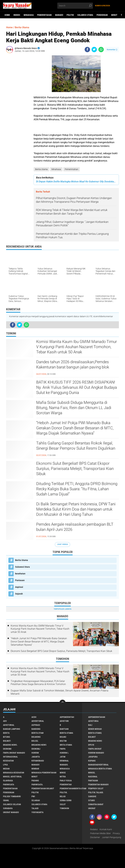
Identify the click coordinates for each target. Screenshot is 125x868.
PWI (33, 796)
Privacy (116, 833)
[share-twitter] (94, 50)
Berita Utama (41, 169)
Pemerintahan (44, 15)
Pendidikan (102, 15)
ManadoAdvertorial (98, 765)
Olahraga (8, 781)
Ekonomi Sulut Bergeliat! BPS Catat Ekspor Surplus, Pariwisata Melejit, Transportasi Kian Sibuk (75, 469)
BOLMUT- (7, 741)
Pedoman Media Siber (100, 833)
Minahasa (29, 15)
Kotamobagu (38, 761)
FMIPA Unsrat (95, 749)
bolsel (35, 741)
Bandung (36, 729)
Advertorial (38, 721)
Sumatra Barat (96, 804)
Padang (35, 781)
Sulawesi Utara (85, 15)
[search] (75, 6)
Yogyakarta (37, 812)
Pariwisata (9, 785)
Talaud (35, 808)
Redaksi (94, 829)
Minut (114, 15)
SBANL (6, 800)
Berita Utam (38, 733)
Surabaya (8, 808)
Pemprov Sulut (96, 788)
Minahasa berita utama (100, 769)
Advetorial (9, 725)
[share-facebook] (87, 50)
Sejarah (19, 594)
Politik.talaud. (96, 792)
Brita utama (66, 745)
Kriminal (64, 761)
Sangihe (92, 796)
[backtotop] (63, 703)
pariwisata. (37, 785)
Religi (63, 796)
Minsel (92, 773)
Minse (63, 773)
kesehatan (20, 574)
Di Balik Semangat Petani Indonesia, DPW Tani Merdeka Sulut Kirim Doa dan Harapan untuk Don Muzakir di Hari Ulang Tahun (76, 509)
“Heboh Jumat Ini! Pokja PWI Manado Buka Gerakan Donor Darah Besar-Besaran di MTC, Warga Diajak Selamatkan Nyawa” (75, 428)
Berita (6, 733)
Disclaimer (95, 837)
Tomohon (64, 808)
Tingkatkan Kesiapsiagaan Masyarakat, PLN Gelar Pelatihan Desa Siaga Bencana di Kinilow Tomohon (38, 683)
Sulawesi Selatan (12, 804)
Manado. (64, 765)
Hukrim (35, 753)
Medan (6, 769)
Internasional (10, 757)
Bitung (6, 737)
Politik (70, 15)
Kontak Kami (106, 829)
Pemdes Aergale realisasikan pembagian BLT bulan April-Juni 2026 (75, 527)
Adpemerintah (67, 717)
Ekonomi (7, 749)
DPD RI (91, 745)
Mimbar (35, 769)
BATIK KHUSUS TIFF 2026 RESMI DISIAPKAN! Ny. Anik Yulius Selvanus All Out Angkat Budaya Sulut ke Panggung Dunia (77, 387)
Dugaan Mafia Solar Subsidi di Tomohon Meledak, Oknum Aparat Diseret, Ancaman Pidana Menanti (60, 692)
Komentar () (112, 50)
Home (7, 15)
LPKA (5, 765)
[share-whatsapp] (101, 50)
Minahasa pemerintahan (44, 773)
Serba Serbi (66, 800)
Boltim (63, 741)
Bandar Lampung (12, 729)
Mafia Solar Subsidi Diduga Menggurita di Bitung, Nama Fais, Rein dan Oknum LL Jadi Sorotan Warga (74, 408)
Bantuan (64, 729)
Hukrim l (64, 753)
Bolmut (92, 737)
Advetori (64, 721)
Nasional (93, 777)
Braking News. (10, 745)
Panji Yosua (66, 781)
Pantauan (20, 580)
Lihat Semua (63, 544)
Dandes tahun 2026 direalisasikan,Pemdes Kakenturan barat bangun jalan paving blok (73, 364)
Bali (90, 725)
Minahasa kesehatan (14, 773)
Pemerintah (66, 785)
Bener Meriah (95, 729)
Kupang (92, 761)
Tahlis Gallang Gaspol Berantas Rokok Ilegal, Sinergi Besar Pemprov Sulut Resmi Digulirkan (76, 446)
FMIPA (63, 749)
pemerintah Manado (98, 785)
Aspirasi (19, 587)
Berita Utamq (95, 733)
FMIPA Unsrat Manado (14, 753)
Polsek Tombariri (12, 796)
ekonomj (36, 749)
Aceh (34, 717)
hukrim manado (96, 753)
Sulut (63, 804)
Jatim (63, 757)
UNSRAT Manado (11, 812)
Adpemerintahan (97, 717)
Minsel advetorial (12, 777)
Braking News (95, 741)
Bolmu (63, 737)
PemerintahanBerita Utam (73, 788)
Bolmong (36, 737)
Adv (5, 721)
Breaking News (39, 745)
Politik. (64, 792)
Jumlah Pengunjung (111, 837)
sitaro (91, 800)
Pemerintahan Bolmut (43, 788)
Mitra (63, 777)
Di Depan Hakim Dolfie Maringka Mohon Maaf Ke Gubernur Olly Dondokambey (76, 182)
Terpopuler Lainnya (63, 609)
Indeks (17, 15)
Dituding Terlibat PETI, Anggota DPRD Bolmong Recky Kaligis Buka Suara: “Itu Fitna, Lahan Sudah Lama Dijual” (77, 489)
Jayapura (93, 757)
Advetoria (93, 721)
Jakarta (36, 757)
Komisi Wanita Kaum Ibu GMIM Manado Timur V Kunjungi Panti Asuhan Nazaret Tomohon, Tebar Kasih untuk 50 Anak (77, 347)
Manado (59, 15)
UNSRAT (92, 808)
